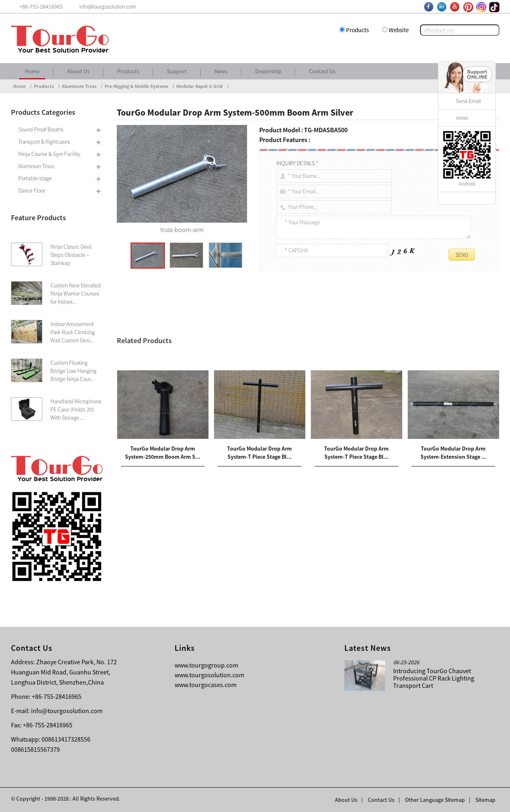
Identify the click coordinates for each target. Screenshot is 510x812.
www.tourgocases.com (206, 685)
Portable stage (35, 178)
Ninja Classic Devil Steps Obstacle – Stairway (71, 255)
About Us (78, 71)
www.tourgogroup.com (206, 665)
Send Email (468, 101)
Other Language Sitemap (435, 800)
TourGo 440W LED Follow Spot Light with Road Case (197, 411)
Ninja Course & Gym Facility (49, 154)
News (221, 71)
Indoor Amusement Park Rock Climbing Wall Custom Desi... (73, 332)
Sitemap (485, 800)
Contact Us (322, 71)
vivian (462, 118)
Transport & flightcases (44, 142)
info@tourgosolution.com (67, 711)
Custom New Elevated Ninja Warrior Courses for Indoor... (76, 293)
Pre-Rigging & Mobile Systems (136, 86)
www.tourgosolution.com (209, 675)
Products (357, 30)
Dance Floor (32, 190)
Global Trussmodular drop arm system (405, 359)
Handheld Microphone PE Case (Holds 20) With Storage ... (76, 409)
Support (177, 71)
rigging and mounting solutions (252, 371)
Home (32, 71)
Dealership (268, 71)
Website (399, 30)
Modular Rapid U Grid (199, 86)
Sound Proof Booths (41, 129)
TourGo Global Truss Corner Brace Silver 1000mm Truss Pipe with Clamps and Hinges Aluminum (255, 401)
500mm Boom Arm (288, 333)
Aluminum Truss (79, 86)
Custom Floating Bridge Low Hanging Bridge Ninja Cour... (73, 371)
